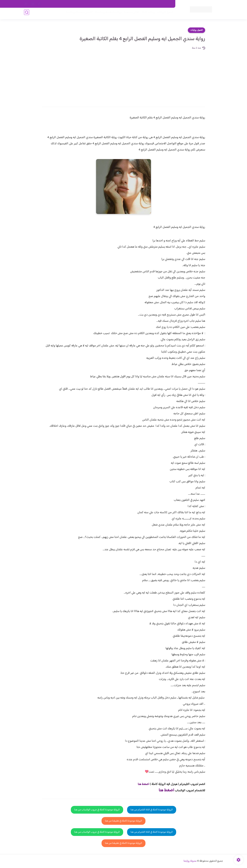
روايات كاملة (146, 14)
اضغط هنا (143, 784)
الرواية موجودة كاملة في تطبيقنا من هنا (123, 821)
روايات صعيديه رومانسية (107, 14)
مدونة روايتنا (190, 861)
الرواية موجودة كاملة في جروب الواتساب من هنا (97, 810)
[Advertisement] (123, 76)
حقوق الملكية (153, 4)
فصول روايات (196, 30)
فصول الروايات (164, 14)
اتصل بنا (168, 4)
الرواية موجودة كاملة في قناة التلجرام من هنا (152, 810)
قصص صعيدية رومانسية (77, 14)
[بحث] (27, 14)
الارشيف (86, 4)
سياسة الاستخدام (123, 4)
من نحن (139, 4)
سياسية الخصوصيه (103, 4)
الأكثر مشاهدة (130, 14)
